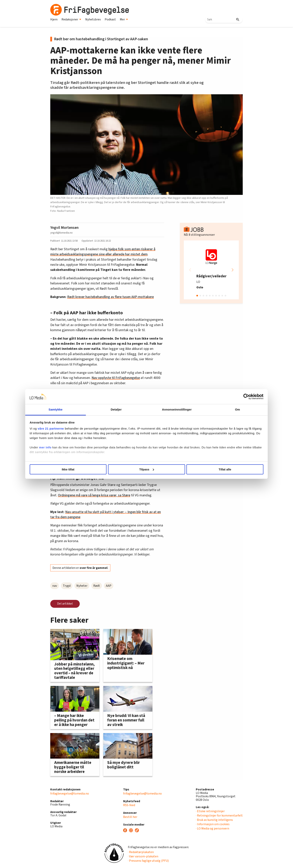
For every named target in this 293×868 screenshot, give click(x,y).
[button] (233, 270)
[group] (211, 270)
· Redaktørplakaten (141, 852)
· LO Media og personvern (212, 829)
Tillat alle (203, 469)
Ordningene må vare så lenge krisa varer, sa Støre (94, 495)
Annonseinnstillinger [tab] (169, 409)
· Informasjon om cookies (213, 824)
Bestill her (130, 817)
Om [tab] (213, 409)
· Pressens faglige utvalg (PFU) (148, 861)
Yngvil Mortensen (64, 228)
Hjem (54, 19)
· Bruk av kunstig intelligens (214, 820)
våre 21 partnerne (84, 429)
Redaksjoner (71, 19)
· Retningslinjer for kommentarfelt (219, 816)
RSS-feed (129, 805)
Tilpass (147, 469)
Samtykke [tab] (80, 409)
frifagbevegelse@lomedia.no (70, 794)
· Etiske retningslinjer (210, 811)
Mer (124, 19)
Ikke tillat (90, 469)
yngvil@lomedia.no (61, 233)
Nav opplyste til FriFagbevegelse (116, 378)
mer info (78, 452)
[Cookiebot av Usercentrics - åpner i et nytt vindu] (213, 397)
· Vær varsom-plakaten (143, 856)
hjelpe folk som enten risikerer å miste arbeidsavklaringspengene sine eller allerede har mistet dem (103, 252)
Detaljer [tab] (125, 409)
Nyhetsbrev (93, 19)
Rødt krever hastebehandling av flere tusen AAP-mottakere (110, 297)
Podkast (110, 19)
